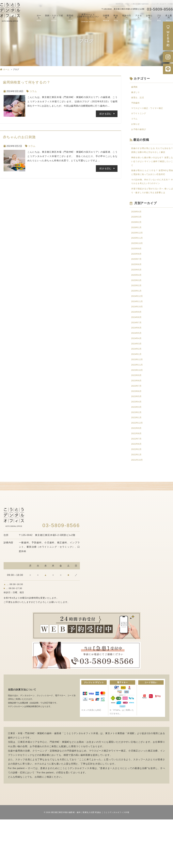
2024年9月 (137, 346)
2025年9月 (137, 276)
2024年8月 (137, 351)
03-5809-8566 (160, 9)
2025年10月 (138, 270)
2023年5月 (137, 438)
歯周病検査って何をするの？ (27, 82)
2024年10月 (138, 340)
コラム (33, 91)
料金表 (116, 18)
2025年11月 (138, 264)
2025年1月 (137, 322)
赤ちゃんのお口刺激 (19, 137)
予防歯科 (136, 105)
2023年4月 (137, 444)
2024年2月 (137, 386)
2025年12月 (138, 259)
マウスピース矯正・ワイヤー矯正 (149, 110)
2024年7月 (137, 357)
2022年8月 (137, 479)
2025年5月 (137, 299)
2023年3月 (137, 450)
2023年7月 (137, 427)
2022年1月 (137, 502)
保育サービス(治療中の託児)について (88, 18)
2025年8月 (137, 282)
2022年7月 (137, 485)
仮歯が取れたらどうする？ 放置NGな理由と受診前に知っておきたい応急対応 (152, 187)
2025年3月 (137, 311)
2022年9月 (137, 473)
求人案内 (169, 18)
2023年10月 (138, 409)
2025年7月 (137, 288)
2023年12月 (138, 398)
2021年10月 (138, 508)
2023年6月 (137, 433)
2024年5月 (137, 369)
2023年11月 (138, 404)
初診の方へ (127, 18)
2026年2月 (137, 247)
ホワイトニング (140, 116)
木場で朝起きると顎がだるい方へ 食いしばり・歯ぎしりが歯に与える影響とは (152, 211)
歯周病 (135, 87)
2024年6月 (137, 363)
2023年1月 (137, 462)
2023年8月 (137, 421)
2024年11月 (138, 334)
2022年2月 (137, 496)
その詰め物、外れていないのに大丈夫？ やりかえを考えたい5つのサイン (152, 199)
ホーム (39, 18)
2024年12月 (138, 328)
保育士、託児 (138, 99)
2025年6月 (137, 293)
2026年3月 (137, 241)
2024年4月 (137, 375)
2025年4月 (137, 305)
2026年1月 (137, 253)
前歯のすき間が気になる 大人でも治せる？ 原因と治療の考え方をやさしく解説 (152, 158)
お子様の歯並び (140, 134)
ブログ (159, 18)
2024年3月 (137, 380)
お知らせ (149, 18)
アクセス (138, 18)
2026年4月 (137, 235)
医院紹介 (70, 18)
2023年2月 (137, 456)
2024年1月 (137, 392)
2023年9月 (137, 415)
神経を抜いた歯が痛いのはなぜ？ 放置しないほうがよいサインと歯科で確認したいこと (152, 172)
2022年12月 (138, 467)
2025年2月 (137, 317)
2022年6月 (137, 491)
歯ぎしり (136, 93)
